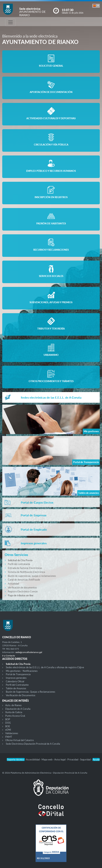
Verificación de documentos (22, 587)
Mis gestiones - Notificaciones (22, 671)
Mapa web (47, 759)
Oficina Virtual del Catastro (19, 740)
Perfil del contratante (19, 564)
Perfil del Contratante (17, 685)
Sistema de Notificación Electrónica (26, 572)
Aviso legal (60, 759)
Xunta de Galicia (14, 712)
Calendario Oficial (15, 681)
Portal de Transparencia (18, 674)
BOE (8, 726)
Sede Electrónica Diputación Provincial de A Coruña (33, 744)
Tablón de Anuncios (16, 688)
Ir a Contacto (9, 656)
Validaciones (12, 733)
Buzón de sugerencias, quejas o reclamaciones (32, 576)
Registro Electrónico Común (23, 591)
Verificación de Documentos (21, 695)
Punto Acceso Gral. (15, 716)
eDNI (8, 730)
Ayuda (96, 759)
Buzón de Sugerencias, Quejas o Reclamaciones (31, 692)
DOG (8, 723)
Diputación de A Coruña (18, 709)
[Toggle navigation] (10, 22)
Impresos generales (16, 678)
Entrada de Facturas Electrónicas (25, 568)
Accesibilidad (33, 759)
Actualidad (13, 584)
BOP (8, 719)
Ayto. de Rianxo (13, 705)
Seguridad (86, 759)
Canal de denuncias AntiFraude (24, 580)
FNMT (9, 737)
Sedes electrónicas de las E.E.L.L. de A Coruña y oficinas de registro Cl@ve (45, 667)
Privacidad (73, 759)
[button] (96, 6)
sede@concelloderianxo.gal (29, 652)
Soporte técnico (16, 759)
